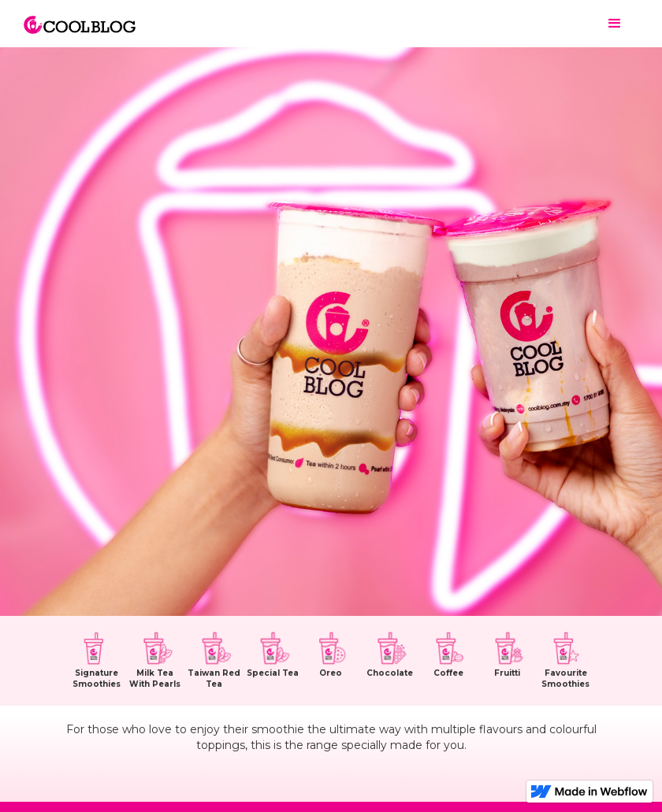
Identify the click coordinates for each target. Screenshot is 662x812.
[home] (80, 17)
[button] (615, 24)
